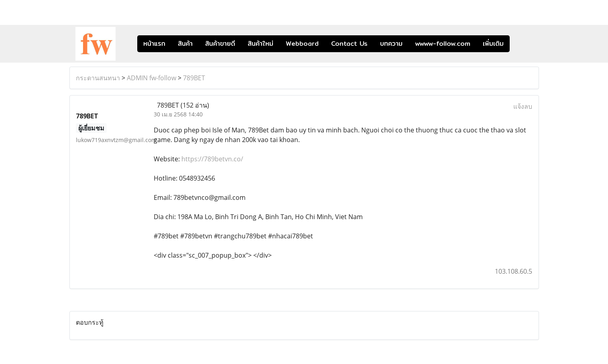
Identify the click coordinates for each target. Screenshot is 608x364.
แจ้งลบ (523, 106)
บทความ (391, 44)
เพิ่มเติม (493, 44)
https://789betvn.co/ (212, 159)
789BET (194, 78)
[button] (522, 44)
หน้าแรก (154, 44)
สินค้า (185, 44)
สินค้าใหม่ (260, 44)
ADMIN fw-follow (151, 78)
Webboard (302, 44)
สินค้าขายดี (220, 44)
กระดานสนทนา (98, 78)
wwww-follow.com (443, 44)
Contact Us (349, 44)
